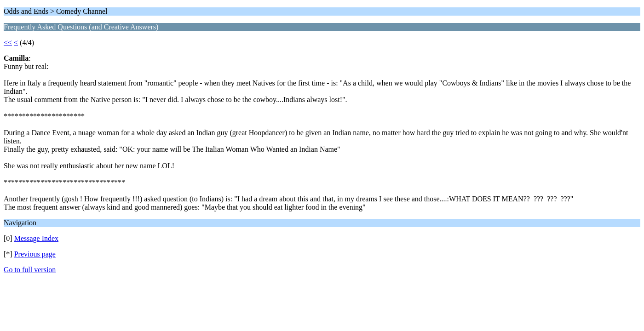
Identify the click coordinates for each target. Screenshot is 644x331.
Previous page (35, 254)
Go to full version (30, 270)
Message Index (36, 238)
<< (8, 43)
